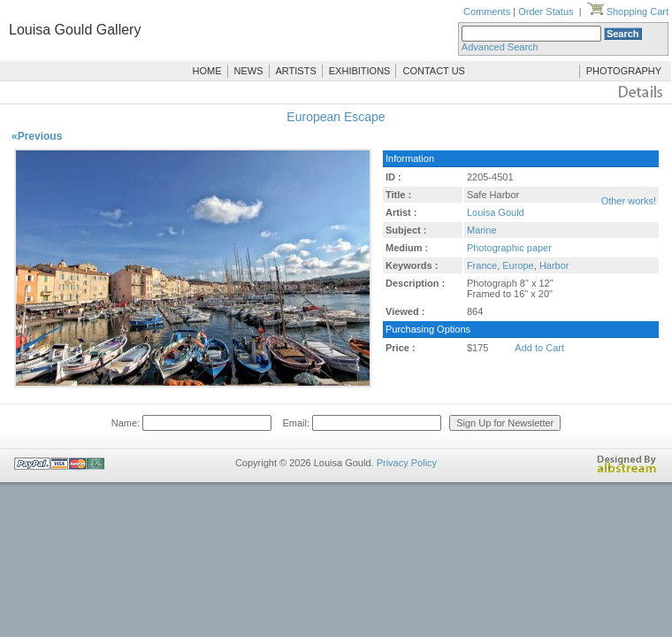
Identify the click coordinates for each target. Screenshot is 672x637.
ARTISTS (296, 71)
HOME (207, 71)
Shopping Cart (628, 12)
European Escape (336, 117)
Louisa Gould (496, 212)
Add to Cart (539, 348)
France (482, 265)
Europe (518, 265)
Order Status (546, 12)
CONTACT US (434, 71)
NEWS (249, 71)
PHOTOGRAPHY (624, 71)
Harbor (554, 265)
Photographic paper (509, 248)
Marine (482, 230)
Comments (487, 12)
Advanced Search (500, 47)
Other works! (629, 201)
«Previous (37, 136)
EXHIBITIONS (360, 71)
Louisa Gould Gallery (75, 30)
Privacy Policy (407, 463)
